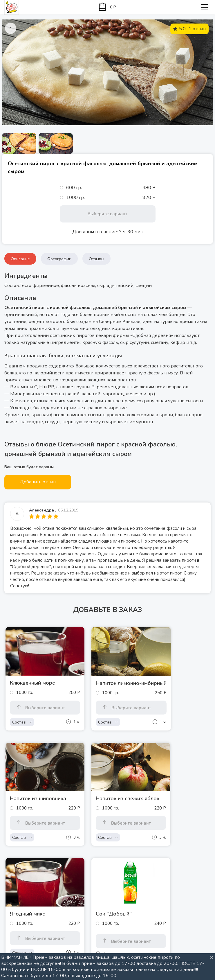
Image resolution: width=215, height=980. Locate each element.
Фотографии (59, 259)
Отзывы (96, 259)
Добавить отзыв (38, 482)
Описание (20, 259)
